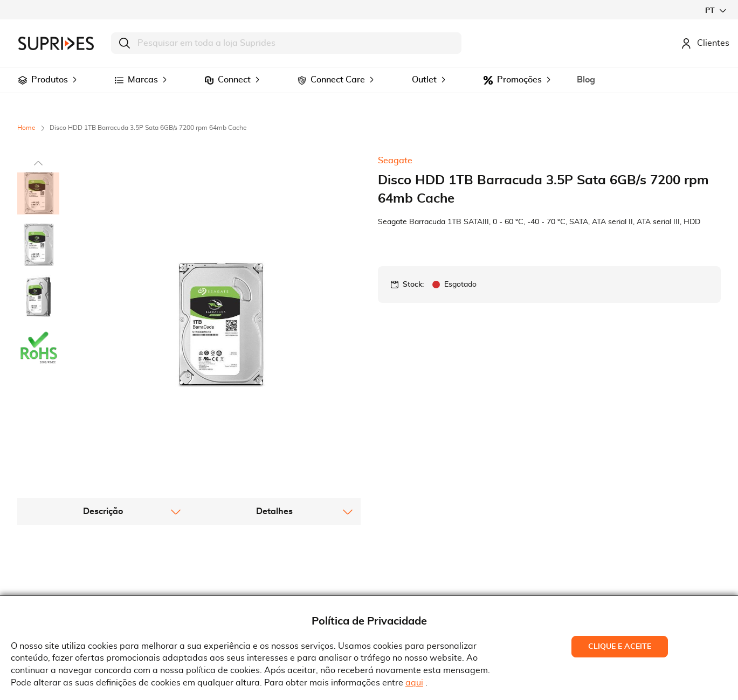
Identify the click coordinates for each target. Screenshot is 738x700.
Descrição (103, 416)
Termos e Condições (241, 567)
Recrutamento (54, 584)
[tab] (103, 416)
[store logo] (56, 43)
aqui (414, 683)
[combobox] (286, 43)
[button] (715, 11)
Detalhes (274, 416)
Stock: (413, 285)
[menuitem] (23, 80)
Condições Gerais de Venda (256, 584)
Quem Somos (52, 567)
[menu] (369, 80)
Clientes (705, 43)
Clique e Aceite (620, 647)
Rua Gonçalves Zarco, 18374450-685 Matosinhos (433, 585)
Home (26, 128)
